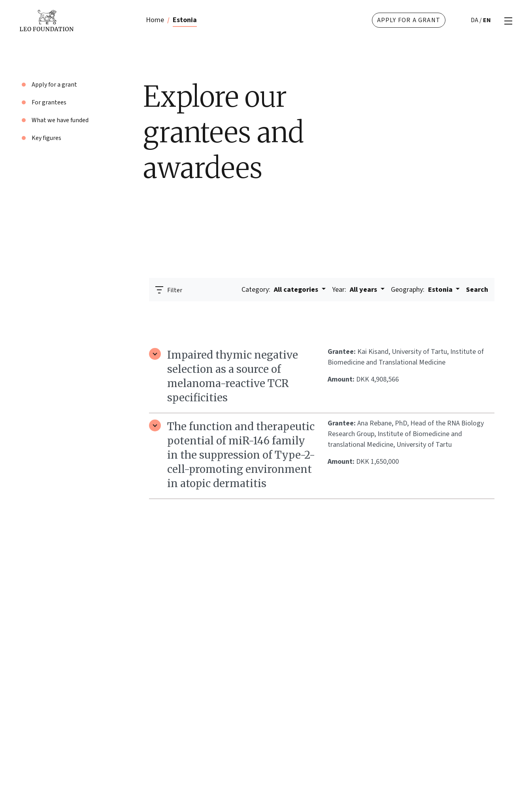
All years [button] (355, 290)
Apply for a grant (409, 20)
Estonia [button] (423, 290)
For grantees (49, 102)
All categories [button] (281, 290)
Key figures (46, 138)
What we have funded (60, 120)
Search (477, 290)
